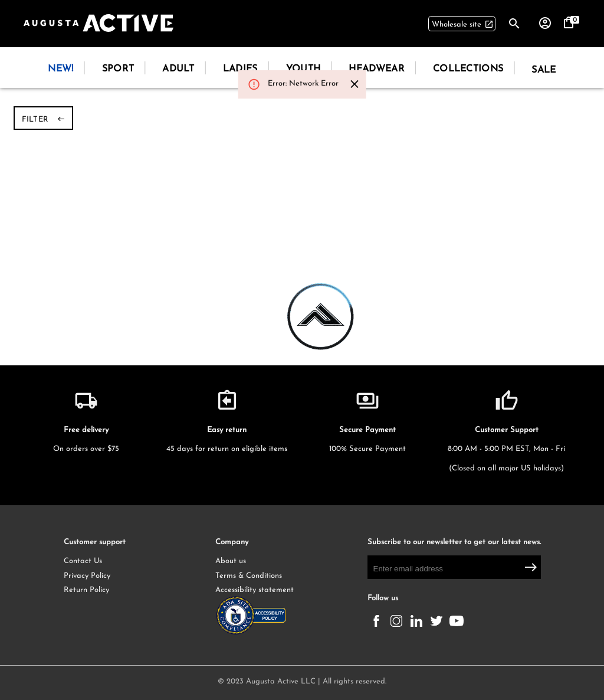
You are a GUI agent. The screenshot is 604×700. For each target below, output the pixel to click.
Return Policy (86, 590)
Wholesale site (463, 25)
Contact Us (83, 561)
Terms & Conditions (249, 576)
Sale (544, 70)
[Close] (355, 84)
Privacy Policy (87, 576)
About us (231, 561)
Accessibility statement (262, 612)
